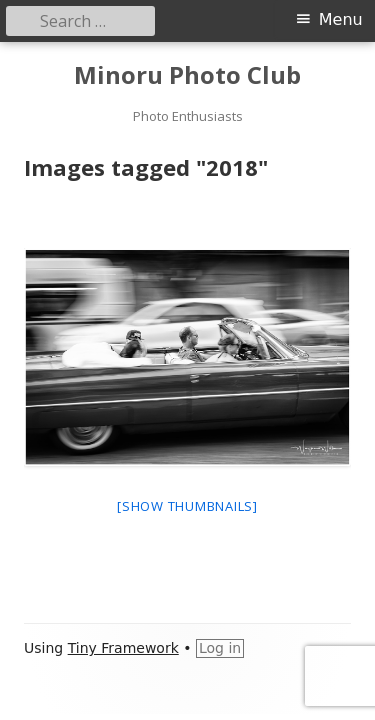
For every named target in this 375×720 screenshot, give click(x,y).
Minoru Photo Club (187, 75)
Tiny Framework (123, 648)
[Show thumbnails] (187, 506)
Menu (341, 19)
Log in (220, 648)
